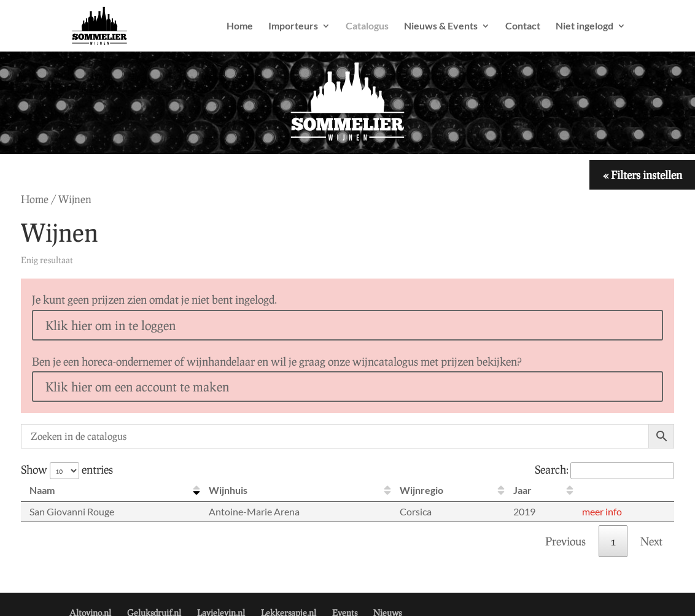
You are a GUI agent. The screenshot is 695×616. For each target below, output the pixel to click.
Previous (565, 541)
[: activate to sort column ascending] (624, 491)
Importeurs (293, 26)
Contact (523, 26)
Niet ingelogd (584, 26)
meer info (602, 511)
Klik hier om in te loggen (111, 325)
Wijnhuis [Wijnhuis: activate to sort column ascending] (228, 490)
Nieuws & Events (441, 26)
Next (651, 541)
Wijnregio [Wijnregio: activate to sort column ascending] (421, 490)
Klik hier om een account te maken (137, 387)
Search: (604, 469)
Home (240, 26)
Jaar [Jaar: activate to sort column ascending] (522, 490)
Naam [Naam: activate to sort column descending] (42, 490)
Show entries (67, 469)
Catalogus (367, 26)
